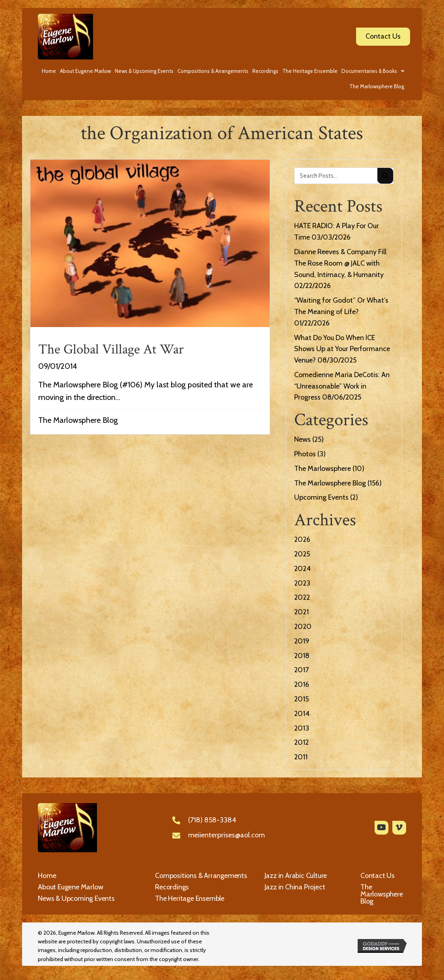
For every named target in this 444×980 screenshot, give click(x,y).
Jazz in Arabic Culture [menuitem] (296, 876)
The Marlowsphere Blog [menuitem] (382, 894)
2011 (301, 757)
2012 (301, 742)
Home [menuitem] (47, 876)
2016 (302, 684)
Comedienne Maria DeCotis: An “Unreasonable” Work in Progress (342, 386)
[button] (382, 828)
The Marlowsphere (323, 469)
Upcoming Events (321, 497)
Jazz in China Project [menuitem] (295, 887)
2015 (301, 699)
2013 (302, 728)
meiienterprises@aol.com (227, 835)
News (302, 439)
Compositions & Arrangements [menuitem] (201, 876)
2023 (302, 583)
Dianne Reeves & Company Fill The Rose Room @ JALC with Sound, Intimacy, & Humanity (340, 263)
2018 (302, 656)
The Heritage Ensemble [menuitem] (190, 898)
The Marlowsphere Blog (78, 420)
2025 (302, 554)
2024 (302, 569)
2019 (302, 641)
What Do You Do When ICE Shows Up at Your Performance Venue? (342, 349)
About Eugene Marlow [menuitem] (70, 887)
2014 (302, 714)
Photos (305, 454)
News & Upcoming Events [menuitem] (76, 898)
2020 (303, 627)
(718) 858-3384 (212, 820)
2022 (302, 597)
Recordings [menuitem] (172, 887)
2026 (302, 539)
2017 (301, 670)
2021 (301, 612)
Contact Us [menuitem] (378, 876)
